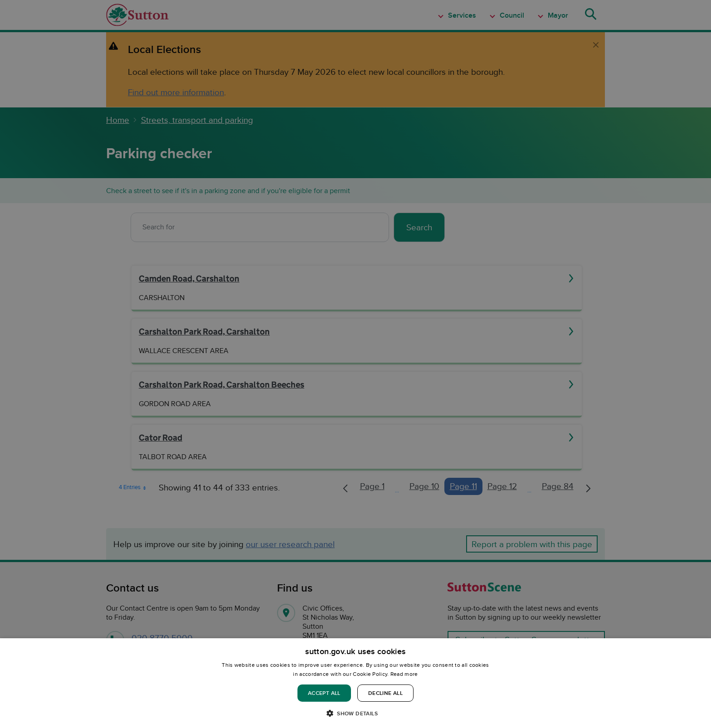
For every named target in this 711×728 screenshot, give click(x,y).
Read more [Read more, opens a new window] (404, 674)
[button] (355, 713)
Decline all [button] (385, 693)
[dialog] (355, 683)
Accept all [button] (324, 693)
